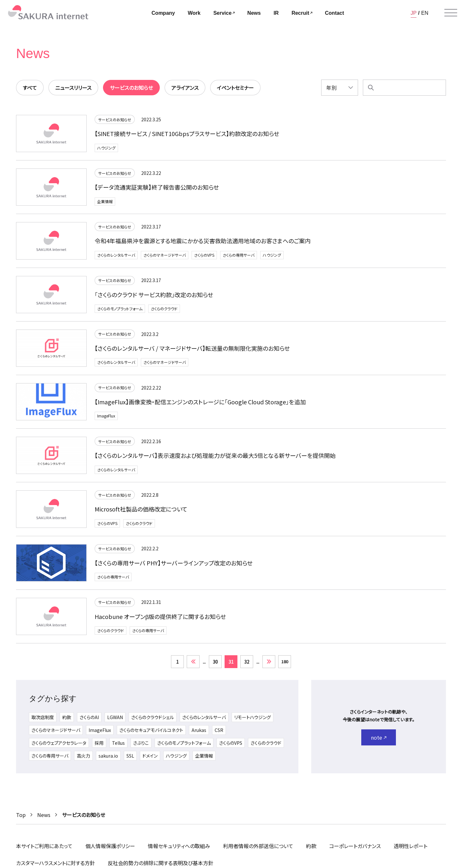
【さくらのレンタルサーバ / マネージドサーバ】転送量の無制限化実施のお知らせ (192, 348)
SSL (130, 756)
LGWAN (115, 717)
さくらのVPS (204, 255)
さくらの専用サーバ (239, 255)
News (44, 815)
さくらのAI (89, 717)
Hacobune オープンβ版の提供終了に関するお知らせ (160, 616)
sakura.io (108, 756)
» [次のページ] (269, 662)
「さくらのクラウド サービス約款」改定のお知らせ (154, 295)
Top (21, 815)
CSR (219, 730)
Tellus (118, 743)
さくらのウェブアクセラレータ (59, 743)
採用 (99, 743)
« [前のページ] (193, 662)
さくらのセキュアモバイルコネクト (151, 730)
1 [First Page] (177, 662)
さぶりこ (141, 743)
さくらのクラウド (164, 309)
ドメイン (150, 756)
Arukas (199, 730)
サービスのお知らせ (115, 120)
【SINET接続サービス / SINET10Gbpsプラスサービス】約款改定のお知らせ (187, 133)
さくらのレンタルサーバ (116, 255)
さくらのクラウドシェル (153, 717)
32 (247, 662)
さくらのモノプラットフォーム (120, 309)
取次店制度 (43, 717)
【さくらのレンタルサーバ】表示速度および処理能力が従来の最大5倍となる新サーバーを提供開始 (215, 455)
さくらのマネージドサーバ (165, 255)
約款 (67, 717)
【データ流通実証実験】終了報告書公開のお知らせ (157, 187)
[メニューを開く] (451, 13)
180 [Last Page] (285, 662)
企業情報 (105, 201)
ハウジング (106, 148)
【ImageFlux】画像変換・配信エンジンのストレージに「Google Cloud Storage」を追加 (200, 402)
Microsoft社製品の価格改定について (141, 509)
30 (215, 662)
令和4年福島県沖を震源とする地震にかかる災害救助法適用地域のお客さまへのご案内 (203, 241)
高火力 (83, 756)
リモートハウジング (252, 717)
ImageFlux (106, 416)
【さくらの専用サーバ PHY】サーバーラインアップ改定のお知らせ (174, 563)
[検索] (371, 88)
